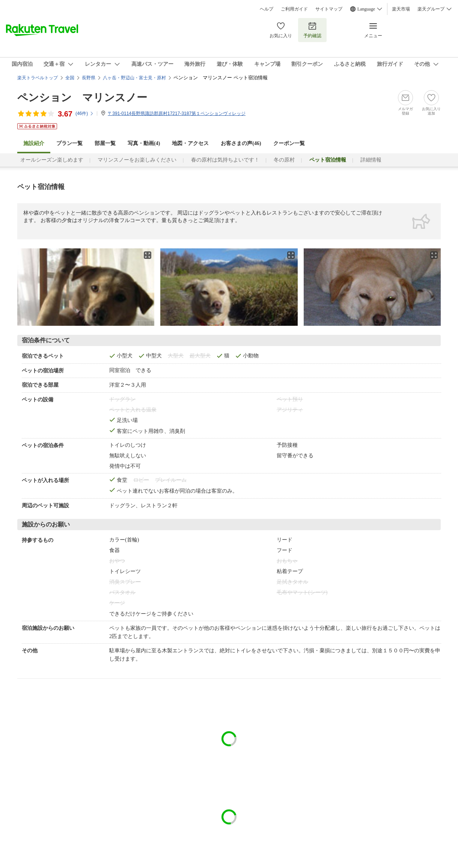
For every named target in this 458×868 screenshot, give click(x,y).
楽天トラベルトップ (38, 78)
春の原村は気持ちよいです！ (225, 160)
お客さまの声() (241, 143)
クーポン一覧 (289, 143)
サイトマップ (329, 9)
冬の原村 (284, 160)
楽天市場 (401, 9)
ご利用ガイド (294, 9)
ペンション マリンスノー (82, 98)
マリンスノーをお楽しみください (137, 160)
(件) (85, 113)
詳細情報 (371, 160)
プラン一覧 (69, 143)
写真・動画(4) (144, 143)
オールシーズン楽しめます (52, 160)
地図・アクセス (190, 143)
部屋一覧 (105, 143)
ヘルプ (267, 9)
